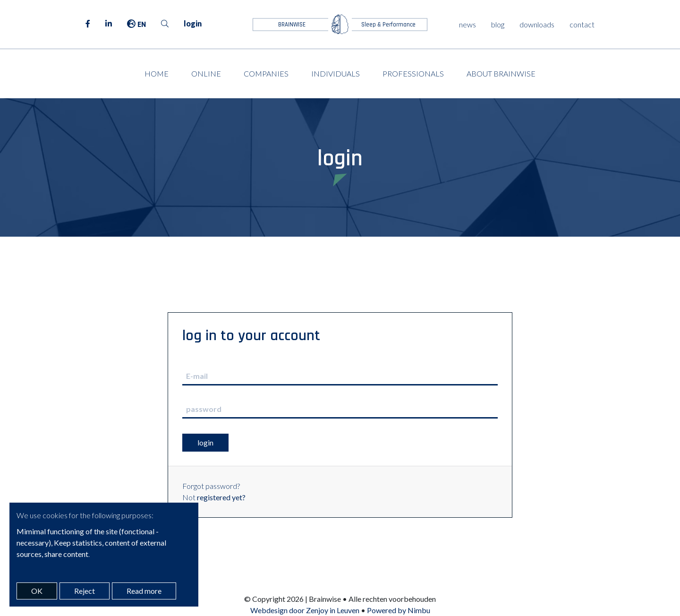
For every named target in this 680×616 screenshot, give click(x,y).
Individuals (336, 73)
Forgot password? (211, 486)
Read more (144, 591)
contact (582, 24)
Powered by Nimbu (399, 610)
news (467, 24)
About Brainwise (501, 73)
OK (37, 591)
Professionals (413, 73)
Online (206, 73)
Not (214, 497)
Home (157, 73)
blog (498, 24)
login (193, 23)
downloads (537, 24)
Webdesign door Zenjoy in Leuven (305, 610)
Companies (266, 73)
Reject (85, 591)
